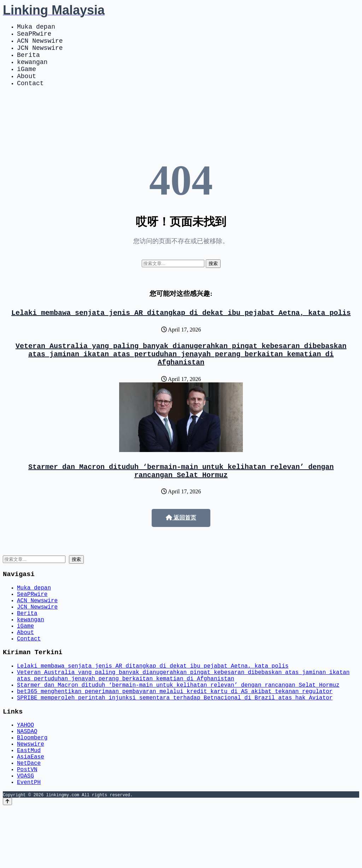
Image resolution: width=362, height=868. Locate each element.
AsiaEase (31, 811)
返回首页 (181, 539)
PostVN (27, 826)
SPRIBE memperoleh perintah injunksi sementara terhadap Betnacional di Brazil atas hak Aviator (175, 742)
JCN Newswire (40, 53)
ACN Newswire (40, 45)
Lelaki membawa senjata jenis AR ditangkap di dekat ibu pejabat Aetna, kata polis (181, 326)
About (27, 87)
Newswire (31, 795)
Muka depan (36, 28)
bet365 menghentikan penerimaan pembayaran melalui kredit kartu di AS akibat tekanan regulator (175, 734)
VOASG (25, 834)
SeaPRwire (34, 36)
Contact (30, 95)
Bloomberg (32, 787)
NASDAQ (27, 780)
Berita (28, 61)
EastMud (29, 803)
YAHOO (25, 772)
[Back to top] (7, 861)
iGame (27, 78)
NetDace (29, 819)
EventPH (29, 842)
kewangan (32, 70)
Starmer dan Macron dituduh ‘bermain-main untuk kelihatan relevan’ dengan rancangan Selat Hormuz (181, 491)
